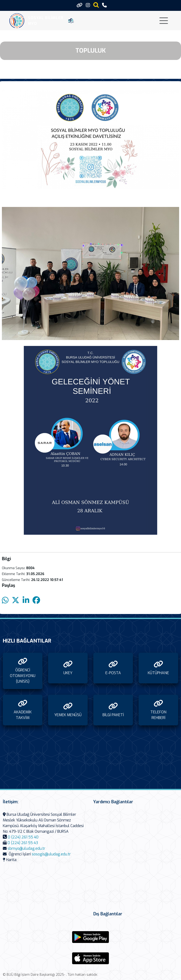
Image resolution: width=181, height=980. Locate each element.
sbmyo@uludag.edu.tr (26, 848)
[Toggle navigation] (164, 21)
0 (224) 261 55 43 (23, 843)
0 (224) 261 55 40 (23, 837)
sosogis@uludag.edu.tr (51, 854)
